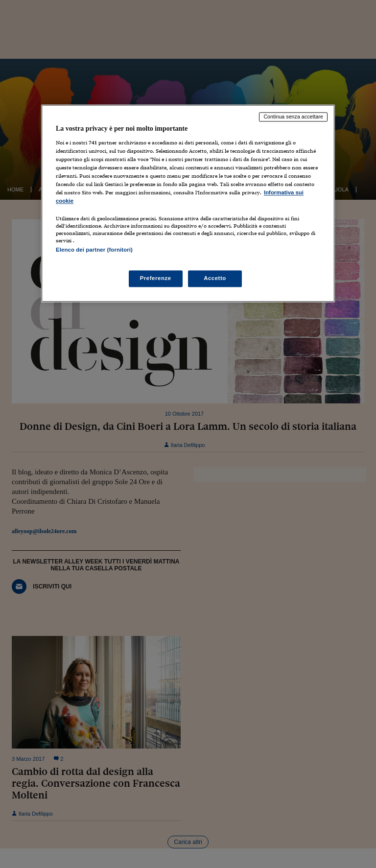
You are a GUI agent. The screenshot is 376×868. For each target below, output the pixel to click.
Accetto (215, 279)
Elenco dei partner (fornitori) (94, 250)
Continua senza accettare (293, 117)
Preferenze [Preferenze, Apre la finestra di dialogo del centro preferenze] (156, 279)
